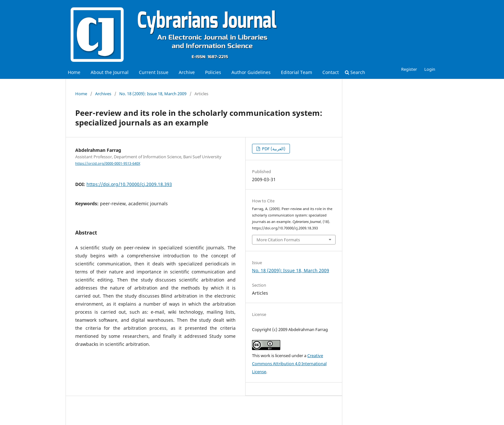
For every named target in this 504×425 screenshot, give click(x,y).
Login (430, 69)
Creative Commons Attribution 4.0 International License (289, 364)
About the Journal (110, 72)
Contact (331, 72)
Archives (103, 94)
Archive (187, 72)
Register (409, 69)
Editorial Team (297, 72)
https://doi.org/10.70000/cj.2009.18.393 (129, 184)
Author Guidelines (251, 72)
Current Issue (154, 72)
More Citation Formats (278, 240)
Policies (213, 72)
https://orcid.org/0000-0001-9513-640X (108, 163)
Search (355, 72)
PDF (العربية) (273, 149)
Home (74, 72)
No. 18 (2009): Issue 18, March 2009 (153, 94)
